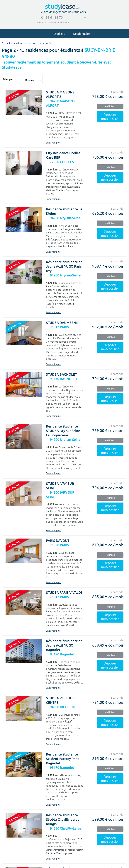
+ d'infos (110, 106)
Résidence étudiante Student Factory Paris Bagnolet (63, 759)
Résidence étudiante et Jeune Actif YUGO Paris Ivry (64, 266)
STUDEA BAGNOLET (61, 374)
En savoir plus (53, 143)
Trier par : (9, 79)
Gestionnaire (80, 33)
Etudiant (57, 33)
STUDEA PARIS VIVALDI (64, 593)
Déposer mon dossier (110, 117)
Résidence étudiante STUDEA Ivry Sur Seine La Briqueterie (63, 431)
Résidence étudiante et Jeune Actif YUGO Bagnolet (64, 645)
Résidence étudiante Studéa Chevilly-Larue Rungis (63, 820)
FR (83, 17)
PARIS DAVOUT (58, 541)
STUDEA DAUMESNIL (62, 323)
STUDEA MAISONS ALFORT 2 (60, 94)
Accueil (6, 43)
